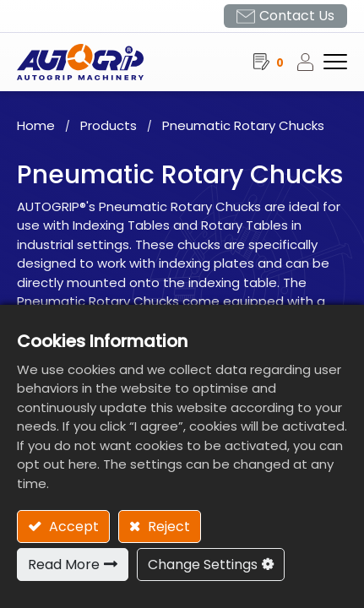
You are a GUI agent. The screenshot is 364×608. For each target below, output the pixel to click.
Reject (167, 527)
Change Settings (203, 565)
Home (36, 125)
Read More (64, 565)
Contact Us (297, 16)
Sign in (310, 62)
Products (109, 125)
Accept (72, 527)
